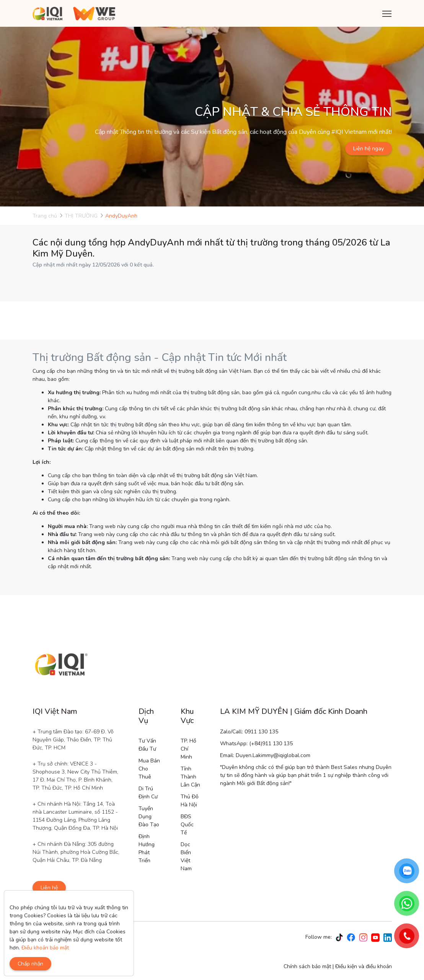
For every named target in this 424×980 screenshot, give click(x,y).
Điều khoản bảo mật (45, 948)
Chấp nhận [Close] (30, 964)
